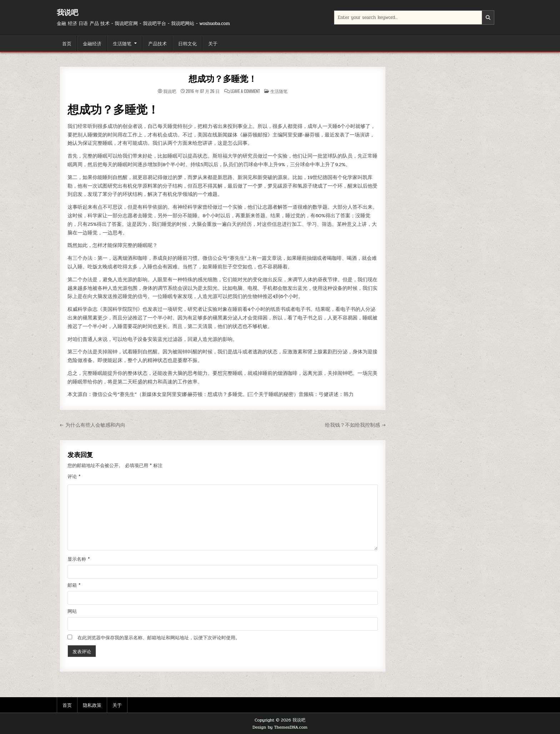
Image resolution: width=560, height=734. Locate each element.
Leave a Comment (245, 91)
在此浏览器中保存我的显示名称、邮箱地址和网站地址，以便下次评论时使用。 (159, 638)
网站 (72, 611)
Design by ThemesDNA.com (280, 727)
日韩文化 (187, 43)
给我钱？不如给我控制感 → (355, 425)
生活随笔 (122, 43)
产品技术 (157, 43)
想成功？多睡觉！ (222, 79)
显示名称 (79, 559)
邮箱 (74, 585)
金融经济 (92, 43)
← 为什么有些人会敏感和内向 (92, 425)
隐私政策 (92, 705)
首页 (67, 43)
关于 (213, 43)
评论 (74, 477)
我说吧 (67, 12)
